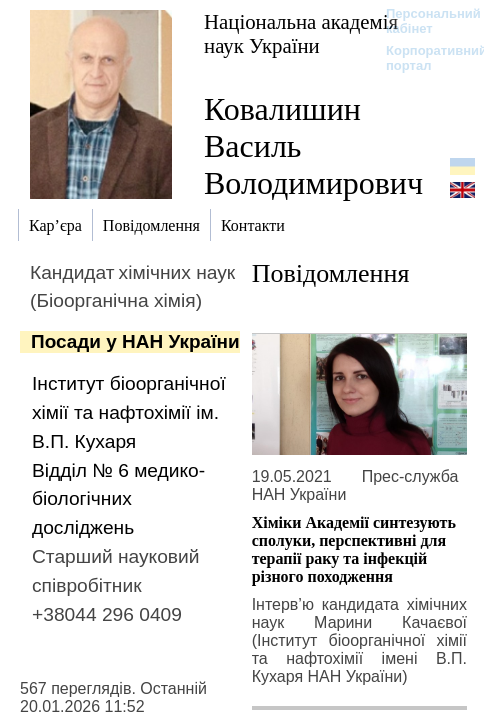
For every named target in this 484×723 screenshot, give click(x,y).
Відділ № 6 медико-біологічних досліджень (118, 499)
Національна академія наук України (301, 33)
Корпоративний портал (423, 58)
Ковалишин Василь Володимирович (313, 146)
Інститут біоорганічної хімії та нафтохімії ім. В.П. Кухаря (129, 412)
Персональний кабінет (423, 21)
